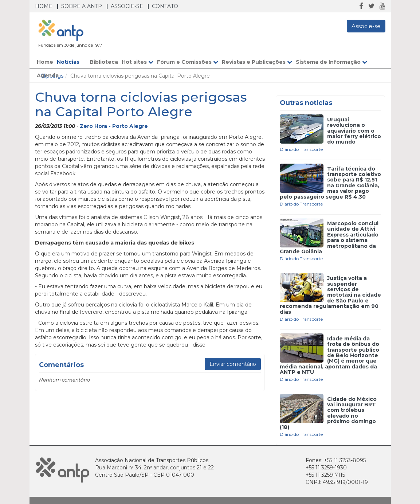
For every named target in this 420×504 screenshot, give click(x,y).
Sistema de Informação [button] (331, 62)
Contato (165, 6)
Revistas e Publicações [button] (257, 62)
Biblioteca (104, 62)
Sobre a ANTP (82, 6)
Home (44, 6)
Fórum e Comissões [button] (188, 62)
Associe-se (127, 6)
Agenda (48, 75)
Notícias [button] (71, 62)
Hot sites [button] (138, 62)
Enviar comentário (233, 364)
